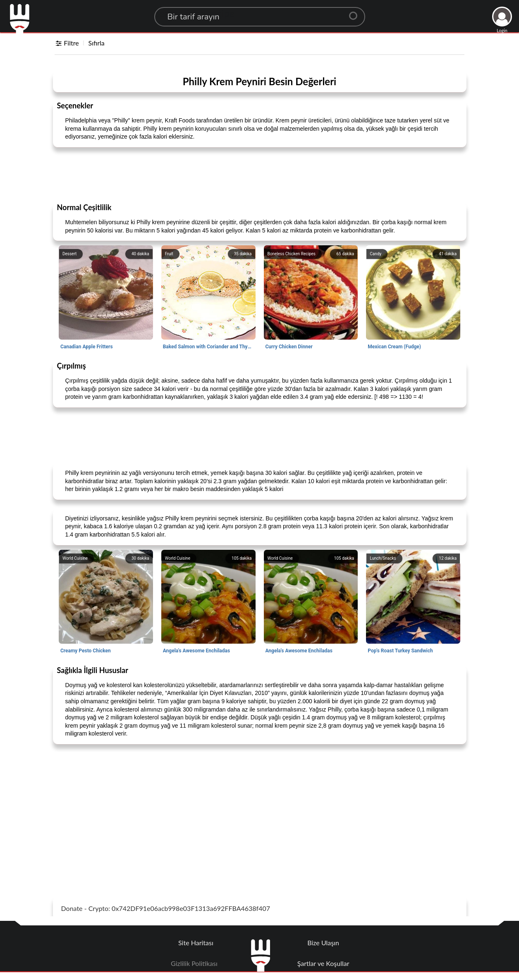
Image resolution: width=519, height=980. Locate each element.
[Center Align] (356, 12)
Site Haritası (196, 943)
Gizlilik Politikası (194, 963)
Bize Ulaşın (323, 943)
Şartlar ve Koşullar (323, 963)
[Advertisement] (260, 175)
